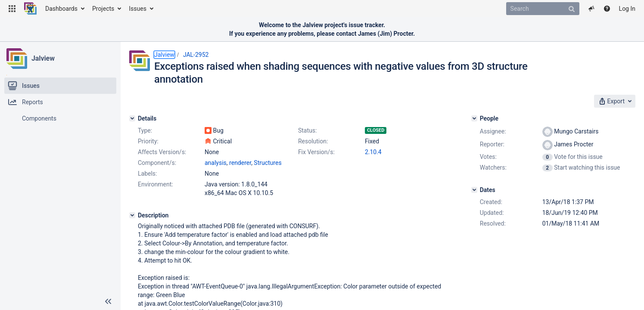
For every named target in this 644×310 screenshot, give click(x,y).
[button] (12, 9)
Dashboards (61, 9)
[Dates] (474, 190)
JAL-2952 (196, 55)
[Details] (132, 118)
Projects (103, 9)
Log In (627, 9)
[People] (474, 118)
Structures (268, 163)
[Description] (132, 215)
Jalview (43, 58)
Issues (138, 9)
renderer (240, 163)
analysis (216, 163)
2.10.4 (373, 152)
